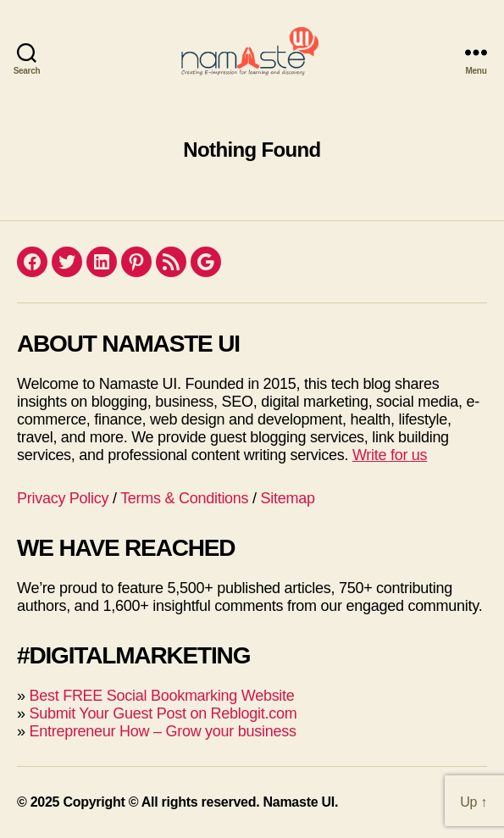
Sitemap (288, 498)
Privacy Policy (63, 498)
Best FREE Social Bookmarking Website (161, 696)
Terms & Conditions (184, 498)
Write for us (390, 455)
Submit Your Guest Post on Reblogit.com (163, 713)
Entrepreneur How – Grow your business (162, 731)
